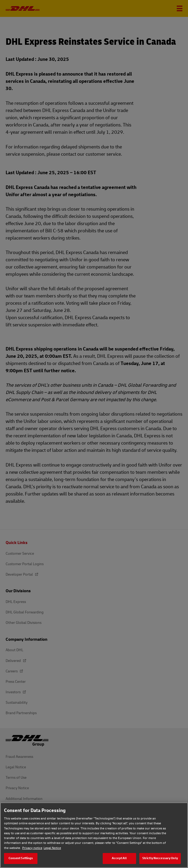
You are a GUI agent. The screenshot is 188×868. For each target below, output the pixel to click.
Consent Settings (21, 858)
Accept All (119, 858)
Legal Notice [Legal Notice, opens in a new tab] (52, 848)
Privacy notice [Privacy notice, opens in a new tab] (32, 848)
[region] (94, 835)
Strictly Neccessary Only (160, 858)
